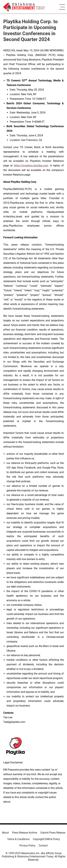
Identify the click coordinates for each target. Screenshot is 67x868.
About (5, 833)
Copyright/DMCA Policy (46, 839)
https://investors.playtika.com (31, 166)
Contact (43, 846)
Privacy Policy (27, 846)
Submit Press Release (53, 833)
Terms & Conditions (18, 839)
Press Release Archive (25, 833)
